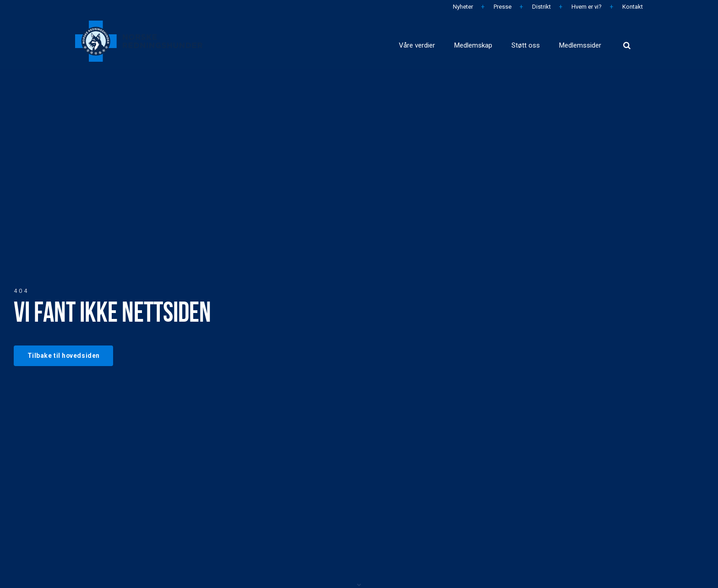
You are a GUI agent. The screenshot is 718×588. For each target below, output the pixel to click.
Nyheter (462, 7)
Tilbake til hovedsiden (66, 355)
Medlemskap (428, 41)
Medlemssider (570, 41)
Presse (502, 7)
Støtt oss (497, 41)
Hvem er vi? (586, 7)
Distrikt (541, 7)
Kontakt (632, 7)
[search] (627, 41)
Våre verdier (352, 41)
